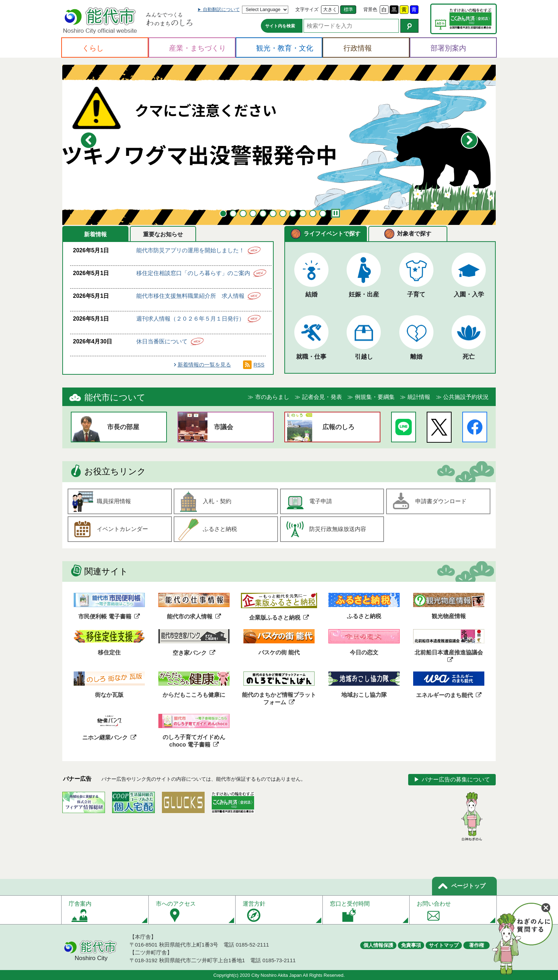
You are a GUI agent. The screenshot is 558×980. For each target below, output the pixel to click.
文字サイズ (307, 9)
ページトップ (468, 886)
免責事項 (411, 945)
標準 (348, 9)
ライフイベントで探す (332, 234)
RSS (259, 365)
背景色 (370, 9)
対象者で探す (414, 234)
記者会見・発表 (322, 397)
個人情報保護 (378, 945)
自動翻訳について (221, 9)
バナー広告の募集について (456, 779)
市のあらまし (272, 397)
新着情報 (95, 234)
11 (323, 214)
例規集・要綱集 (375, 397)
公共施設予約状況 (466, 397)
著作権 (477, 945)
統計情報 (419, 397)
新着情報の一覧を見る (204, 365)
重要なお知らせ (163, 234)
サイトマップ (444, 945)
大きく (330, 9)
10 (313, 214)
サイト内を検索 (280, 26)
